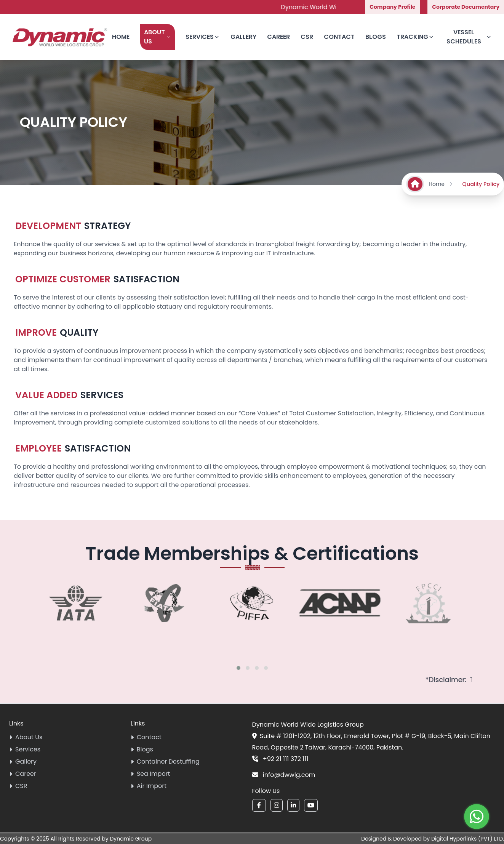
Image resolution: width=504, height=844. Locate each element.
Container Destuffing (165, 762)
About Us (158, 37)
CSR (307, 37)
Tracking (415, 37)
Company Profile (392, 7)
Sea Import (150, 774)
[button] (238, 668)
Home (121, 37)
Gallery (243, 37)
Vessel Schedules (469, 37)
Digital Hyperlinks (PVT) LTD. (468, 839)
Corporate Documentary (466, 7)
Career (278, 37)
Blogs (376, 37)
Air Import (149, 786)
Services (203, 37)
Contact (339, 37)
